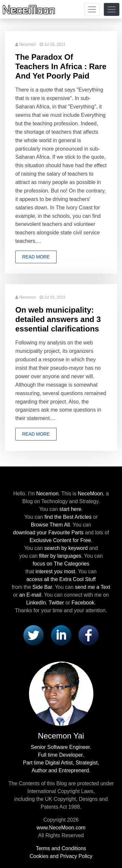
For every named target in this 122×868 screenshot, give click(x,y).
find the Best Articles (68, 517)
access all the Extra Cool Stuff (61, 579)
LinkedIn (36, 603)
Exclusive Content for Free (60, 540)
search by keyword (66, 548)
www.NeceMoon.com (61, 828)
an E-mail (30, 595)
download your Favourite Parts (48, 533)
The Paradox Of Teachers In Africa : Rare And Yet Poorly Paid (61, 66)
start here (70, 509)
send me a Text (92, 587)
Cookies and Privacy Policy (61, 856)
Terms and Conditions (61, 848)
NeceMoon (90, 494)
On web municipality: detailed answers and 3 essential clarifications (58, 319)
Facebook (83, 603)
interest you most (55, 571)
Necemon (27, 44)
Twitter (56, 603)
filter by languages (60, 556)
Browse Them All (50, 525)
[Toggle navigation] (92, 9)
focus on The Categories (61, 564)
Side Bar (42, 587)
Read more (36, 257)
